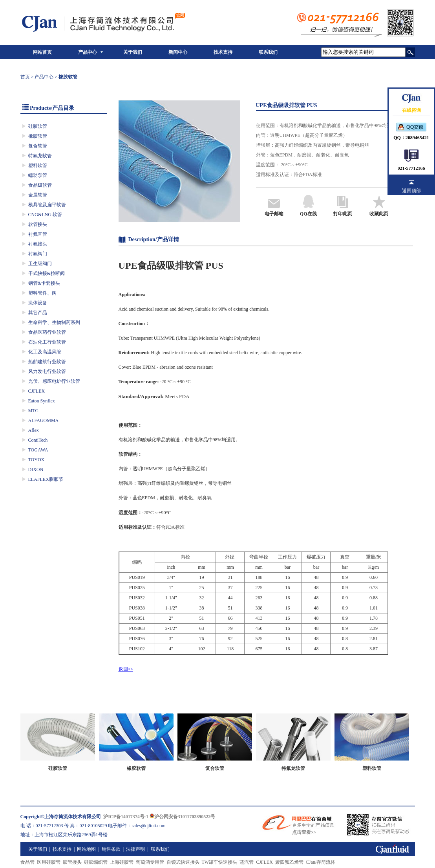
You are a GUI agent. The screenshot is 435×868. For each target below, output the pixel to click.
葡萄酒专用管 (150, 862)
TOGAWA (38, 450)
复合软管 (38, 146)
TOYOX (37, 460)
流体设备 (38, 303)
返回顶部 (411, 191)
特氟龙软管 (40, 156)
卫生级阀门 (40, 264)
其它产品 (38, 313)
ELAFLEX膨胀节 (46, 479)
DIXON (36, 469)
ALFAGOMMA (44, 420)
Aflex (34, 430)
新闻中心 (178, 52)
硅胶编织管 (96, 862)
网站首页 (42, 52)
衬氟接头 (38, 244)
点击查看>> (304, 832)
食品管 (27, 862)
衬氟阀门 (38, 254)
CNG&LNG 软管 (45, 215)
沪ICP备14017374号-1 (126, 817)
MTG (34, 411)
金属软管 (38, 195)
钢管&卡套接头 (44, 283)
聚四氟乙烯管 (289, 862)
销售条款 (111, 849)
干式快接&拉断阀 (47, 273)
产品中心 (88, 52)
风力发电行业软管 (47, 371)
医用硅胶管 (49, 862)
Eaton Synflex (42, 401)
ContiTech (38, 440)
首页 (25, 77)
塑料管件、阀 (42, 293)
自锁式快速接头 (183, 862)
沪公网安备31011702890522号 (182, 817)
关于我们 (133, 52)
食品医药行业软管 (47, 332)
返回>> (126, 669)
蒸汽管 (247, 862)
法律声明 (135, 849)
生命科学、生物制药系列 (54, 322)
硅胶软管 (38, 126)
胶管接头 (72, 862)
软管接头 (38, 224)
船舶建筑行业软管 (47, 362)
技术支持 (223, 52)
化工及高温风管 (45, 352)
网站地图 (86, 849)
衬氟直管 (38, 234)
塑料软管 (38, 166)
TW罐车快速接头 (220, 862)
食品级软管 (40, 185)
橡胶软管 (38, 136)
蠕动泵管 (38, 175)
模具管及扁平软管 (47, 205)
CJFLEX (37, 391)
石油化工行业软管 (47, 342)
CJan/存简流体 (321, 862)
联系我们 (268, 52)
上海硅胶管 (122, 862)
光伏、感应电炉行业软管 (54, 381)
